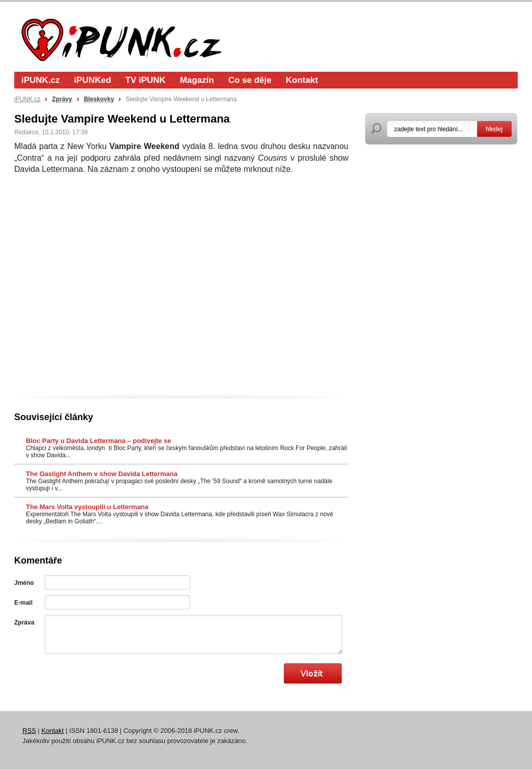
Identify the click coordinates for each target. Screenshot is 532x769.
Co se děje (250, 80)
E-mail (23, 603)
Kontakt (302, 80)
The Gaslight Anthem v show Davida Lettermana (102, 474)
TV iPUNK (145, 80)
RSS (29, 731)
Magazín (197, 80)
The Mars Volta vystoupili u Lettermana (87, 507)
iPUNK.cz (41, 80)
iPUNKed (93, 80)
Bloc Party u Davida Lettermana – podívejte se (98, 441)
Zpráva (24, 623)
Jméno (24, 583)
